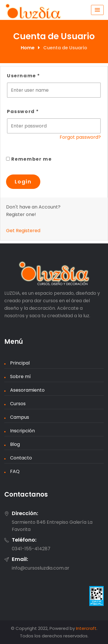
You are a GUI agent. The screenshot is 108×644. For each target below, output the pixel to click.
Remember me (29, 159)
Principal (20, 363)
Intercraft (86, 628)
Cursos (18, 404)
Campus (20, 417)
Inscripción (22, 431)
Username (24, 76)
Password (23, 111)
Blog (15, 444)
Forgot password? (80, 137)
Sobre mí (20, 377)
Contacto (21, 458)
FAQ (15, 471)
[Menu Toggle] (97, 10)
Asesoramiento (27, 390)
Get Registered (23, 231)
